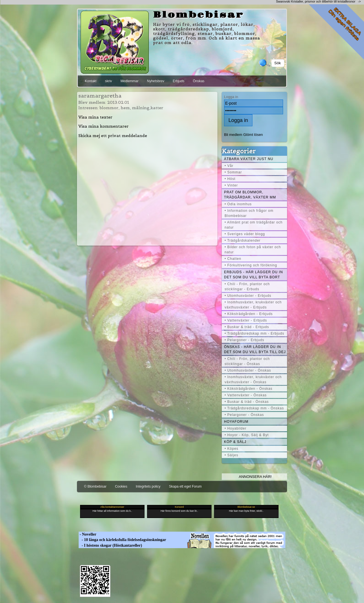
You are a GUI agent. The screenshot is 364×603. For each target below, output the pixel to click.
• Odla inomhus (238, 204)
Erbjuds (178, 81)
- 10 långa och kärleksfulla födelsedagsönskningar (122, 540)
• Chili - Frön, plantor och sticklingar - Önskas (247, 361)
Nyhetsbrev (156, 81)
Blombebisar (198, 15)
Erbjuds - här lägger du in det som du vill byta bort (253, 275)
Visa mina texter (95, 117)
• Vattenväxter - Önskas (246, 395)
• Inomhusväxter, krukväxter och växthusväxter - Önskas (253, 380)
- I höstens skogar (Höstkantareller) (110, 545)
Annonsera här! (255, 477)
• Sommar (233, 172)
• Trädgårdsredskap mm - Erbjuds (254, 333)
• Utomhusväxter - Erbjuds (248, 296)
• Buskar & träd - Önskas (247, 402)
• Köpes (232, 449)
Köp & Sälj (235, 442)
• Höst (230, 179)
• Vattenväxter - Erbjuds (246, 320)
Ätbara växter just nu (249, 159)
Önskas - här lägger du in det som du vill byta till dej (255, 349)
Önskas (199, 81)
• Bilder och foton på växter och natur (253, 250)
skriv (109, 81)
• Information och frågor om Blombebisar (249, 213)
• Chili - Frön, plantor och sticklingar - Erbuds (247, 287)
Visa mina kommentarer (103, 126)
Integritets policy (148, 486)
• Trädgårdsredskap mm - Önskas (254, 408)
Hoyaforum (236, 422)
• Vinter (231, 185)
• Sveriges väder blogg (245, 234)
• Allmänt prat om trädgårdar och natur (254, 225)
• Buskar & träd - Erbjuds (247, 327)
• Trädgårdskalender (243, 241)
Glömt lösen (253, 135)
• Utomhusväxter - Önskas (248, 370)
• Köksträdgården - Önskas (249, 389)
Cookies (121, 486)
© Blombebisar (95, 486)
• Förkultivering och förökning (251, 265)
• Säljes (231, 455)
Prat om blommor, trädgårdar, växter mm (250, 195)
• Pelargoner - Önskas (244, 415)
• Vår (229, 166)
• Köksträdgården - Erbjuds (249, 314)
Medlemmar (129, 81)
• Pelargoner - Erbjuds (244, 340)
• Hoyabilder (236, 428)
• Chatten (233, 259)
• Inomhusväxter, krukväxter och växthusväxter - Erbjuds (253, 305)
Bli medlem (233, 135)
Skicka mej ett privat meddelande (113, 136)
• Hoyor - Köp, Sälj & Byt (247, 435)
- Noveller (87, 534)
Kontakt (91, 81)
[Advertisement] (147, 192)
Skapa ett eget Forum (185, 486)
